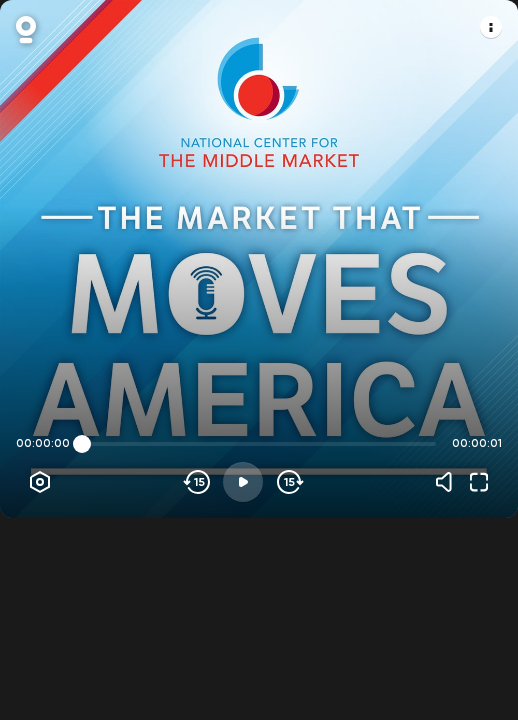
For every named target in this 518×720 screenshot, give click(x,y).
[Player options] (40, 482)
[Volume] (449, 482)
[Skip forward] (288, 482)
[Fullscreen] (479, 482)
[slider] (82, 444)
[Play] (243, 482)
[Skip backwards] (197, 482)
